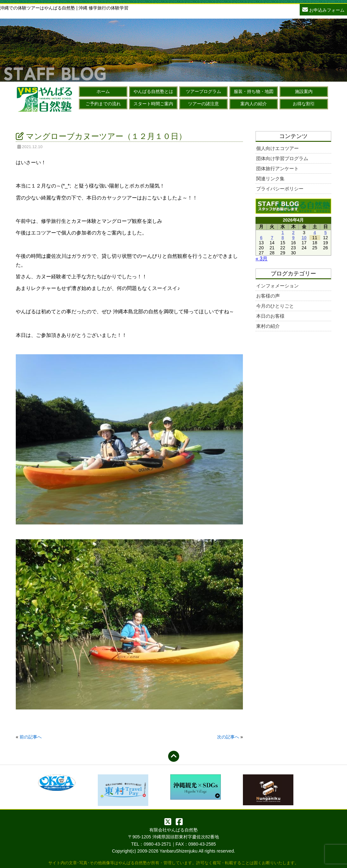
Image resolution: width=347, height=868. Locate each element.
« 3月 (262, 259)
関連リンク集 (270, 179)
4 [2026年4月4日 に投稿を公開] (315, 233)
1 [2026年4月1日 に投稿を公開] (283, 233)
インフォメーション (277, 286)
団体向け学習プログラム (282, 158)
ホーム (103, 91)
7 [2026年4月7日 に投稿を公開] (272, 238)
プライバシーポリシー (280, 189)
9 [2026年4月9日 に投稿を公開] (293, 238)
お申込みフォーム (323, 9)
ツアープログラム (203, 91)
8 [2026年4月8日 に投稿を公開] (283, 238)
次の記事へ (228, 737)
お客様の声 (268, 296)
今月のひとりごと (275, 306)
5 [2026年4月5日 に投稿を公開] (326, 233)
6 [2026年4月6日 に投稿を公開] (261, 238)
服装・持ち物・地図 (254, 91)
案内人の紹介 (254, 104)
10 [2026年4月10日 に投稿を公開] (304, 238)
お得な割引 (304, 104)
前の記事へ (31, 737)
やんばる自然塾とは (153, 91)
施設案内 (304, 91)
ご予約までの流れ (103, 104)
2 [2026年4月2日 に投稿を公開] (293, 233)
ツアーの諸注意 (203, 104)
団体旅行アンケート (277, 168)
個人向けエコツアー (277, 148)
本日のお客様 (270, 316)
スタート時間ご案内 (153, 104)
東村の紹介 (268, 326)
